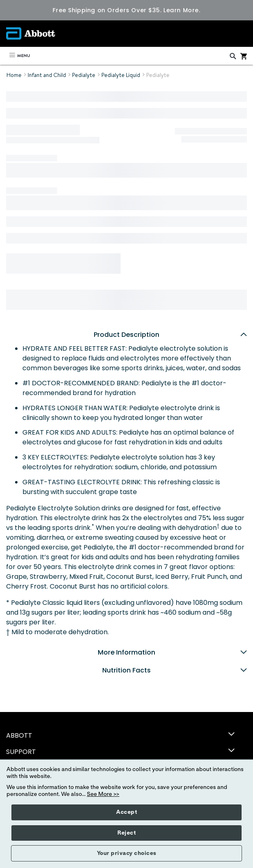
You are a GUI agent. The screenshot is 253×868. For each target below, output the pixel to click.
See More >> (103, 794)
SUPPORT (21, 752)
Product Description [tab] (170, 335)
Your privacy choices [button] (127, 853)
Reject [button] (126, 833)
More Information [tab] (172, 652)
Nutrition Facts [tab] (175, 670)
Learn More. (182, 10)
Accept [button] (126, 812)
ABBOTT (19, 735)
